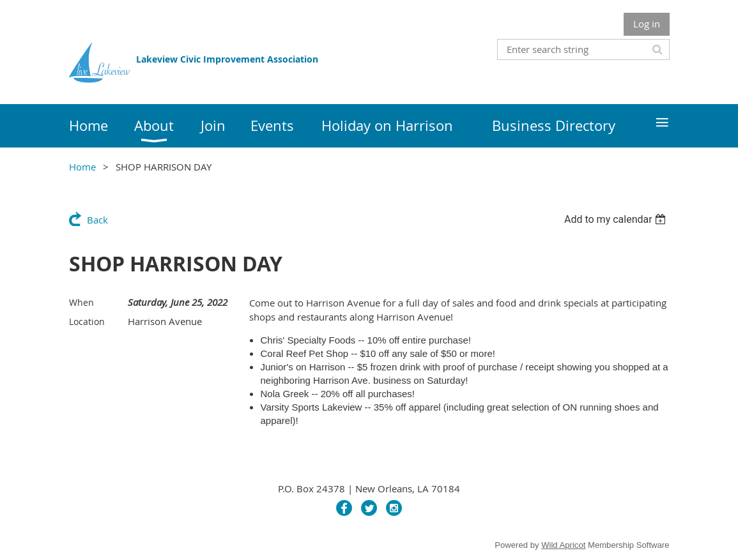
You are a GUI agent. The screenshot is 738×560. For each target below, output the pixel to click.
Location (87, 322)
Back (97, 220)
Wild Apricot (563, 545)
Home (82, 167)
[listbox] (617, 219)
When (81, 302)
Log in (647, 24)
